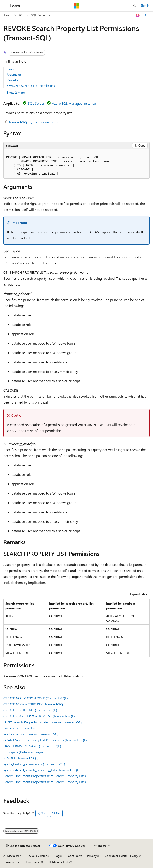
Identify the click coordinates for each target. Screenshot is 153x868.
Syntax (11, 69)
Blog (57, 856)
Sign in (145, 5)
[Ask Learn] (138, 15)
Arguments (14, 74)
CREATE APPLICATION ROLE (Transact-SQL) (36, 698)
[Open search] (135, 6)
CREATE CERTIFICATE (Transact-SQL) (30, 710)
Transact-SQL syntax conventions (33, 122)
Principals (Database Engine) (25, 752)
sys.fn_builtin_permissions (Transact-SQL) (34, 764)
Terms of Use (12, 862)
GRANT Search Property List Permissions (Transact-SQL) (45, 740)
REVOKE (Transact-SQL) (21, 758)
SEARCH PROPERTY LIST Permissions (31, 86)
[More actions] (146, 15)
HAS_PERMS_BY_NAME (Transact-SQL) (32, 746)
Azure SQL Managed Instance (74, 103)
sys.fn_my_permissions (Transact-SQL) (32, 734)
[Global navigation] (4, 6)
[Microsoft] (76, 6)
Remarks (12, 80)
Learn (8, 15)
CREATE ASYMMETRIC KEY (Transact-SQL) (34, 704)
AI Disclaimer (12, 856)
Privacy (92, 856)
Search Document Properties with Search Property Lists (45, 776)
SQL (21, 15)
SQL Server (38, 15)
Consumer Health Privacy (121, 856)
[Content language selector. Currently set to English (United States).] (23, 846)
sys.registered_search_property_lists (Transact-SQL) (42, 770)
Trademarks (33, 862)
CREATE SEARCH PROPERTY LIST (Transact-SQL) (39, 716)
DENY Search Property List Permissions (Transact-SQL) (44, 722)
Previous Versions (37, 856)
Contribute (75, 856)
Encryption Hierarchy (19, 728)
